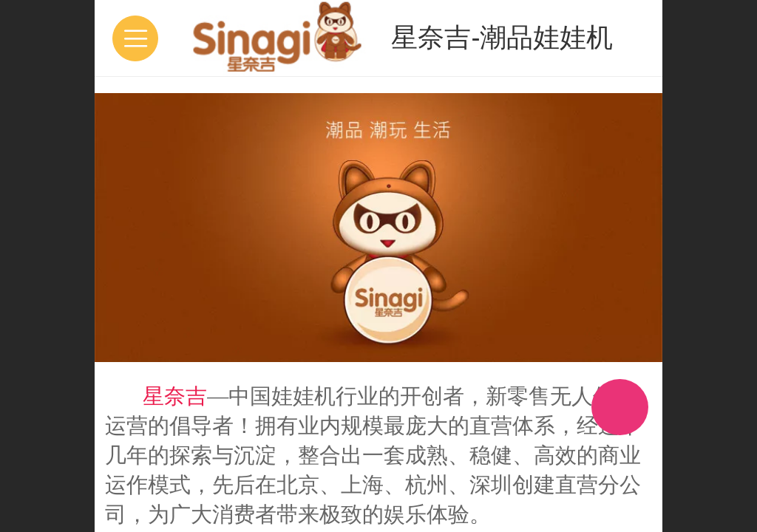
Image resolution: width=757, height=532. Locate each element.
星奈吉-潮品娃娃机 (502, 37)
